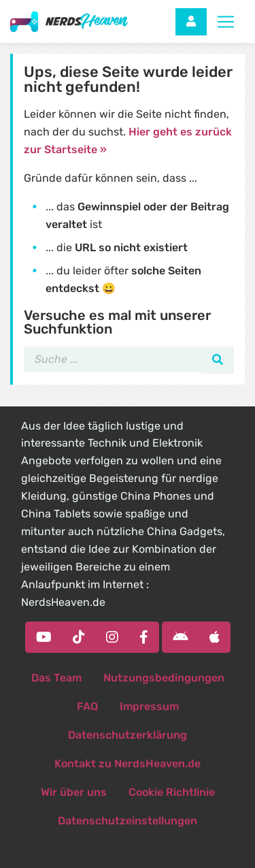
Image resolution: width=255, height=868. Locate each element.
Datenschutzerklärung (128, 735)
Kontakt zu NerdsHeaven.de (128, 763)
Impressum (149, 706)
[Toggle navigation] (226, 22)
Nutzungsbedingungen (164, 678)
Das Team (56, 678)
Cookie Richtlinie (172, 792)
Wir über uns (74, 792)
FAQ (87, 706)
